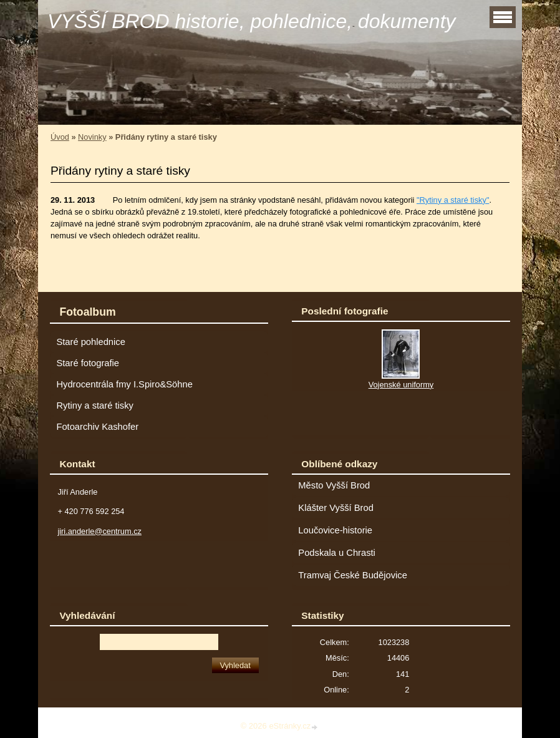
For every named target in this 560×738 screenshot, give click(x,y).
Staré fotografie (88, 363)
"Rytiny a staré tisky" (453, 200)
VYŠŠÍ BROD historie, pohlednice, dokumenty (252, 21)
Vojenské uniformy (401, 385)
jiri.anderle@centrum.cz (99, 531)
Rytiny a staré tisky (95, 405)
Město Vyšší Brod (334, 485)
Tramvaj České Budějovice (353, 575)
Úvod (60, 137)
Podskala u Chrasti (337, 553)
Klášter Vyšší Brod (336, 508)
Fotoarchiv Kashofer (97, 427)
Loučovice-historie (335, 530)
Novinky (92, 137)
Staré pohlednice (90, 342)
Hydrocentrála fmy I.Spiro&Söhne (124, 384)
